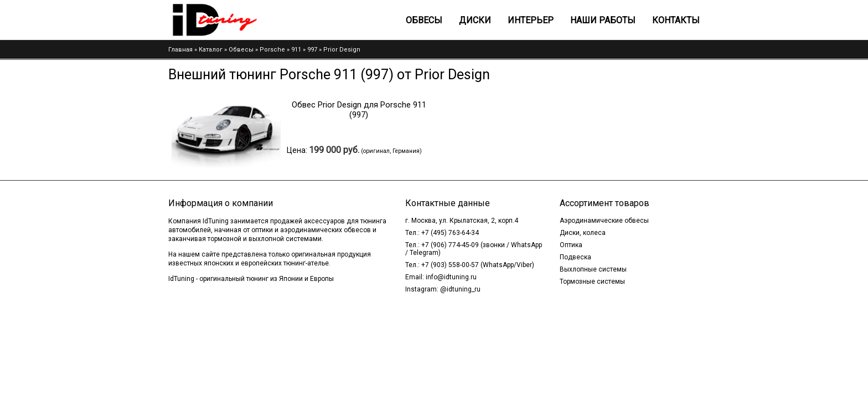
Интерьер (531, 20)
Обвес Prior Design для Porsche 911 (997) (359, 110)
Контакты (676, 20)
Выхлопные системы (593, 269)
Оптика (571, 245)
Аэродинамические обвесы (604, 221)
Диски (475, 20)
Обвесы (424, 20)
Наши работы (603, 20)
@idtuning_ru (460, 289)
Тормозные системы (592, 282)
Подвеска (575, 257)
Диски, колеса (583, 233)
